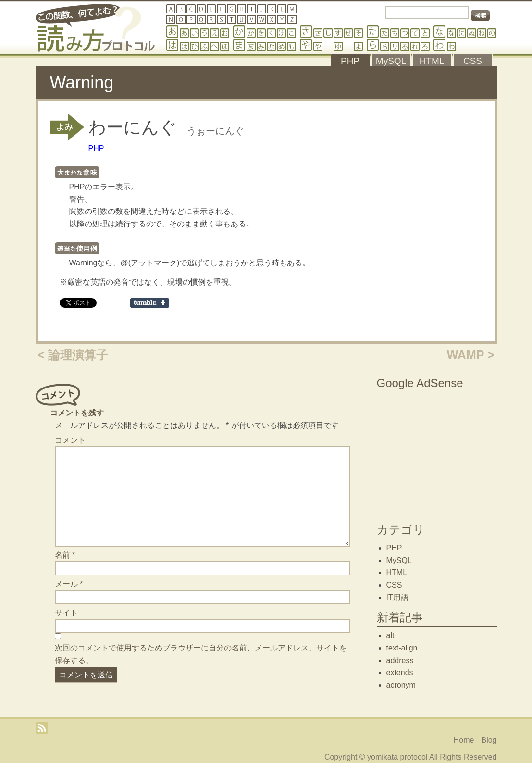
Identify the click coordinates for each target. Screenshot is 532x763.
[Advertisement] (437, 456)
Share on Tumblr (150, 303)
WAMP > (471, 355)
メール (69, 584)
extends (400, 672)
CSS (394, 585)
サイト (66, 613)
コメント (70, 440)
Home (464, 740)
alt (390, 635)
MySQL (399, 560)
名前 (65, 555)
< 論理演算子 (73, 355)
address (400, 660)
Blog (489, 740)
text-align (402, 648)
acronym (401, 685)
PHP (96, 148)
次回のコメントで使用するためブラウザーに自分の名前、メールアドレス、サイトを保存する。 (201, 654)
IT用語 (397, 597)
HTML (397, 572)
